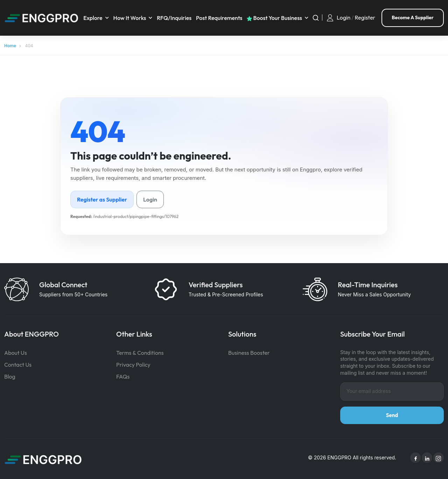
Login (344, 17)
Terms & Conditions (140, 351)
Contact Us (18, 363)
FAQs (123, 375)
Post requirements (221, 17)
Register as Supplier (102, 198)
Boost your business (276, 17)
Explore (94, 17)
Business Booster (249, 351)
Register (365, 17)
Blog (10, 375)
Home (10, 44)
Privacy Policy (133, 363)
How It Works (132, 17)
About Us (16, 351)
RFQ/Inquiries (176, 17)
